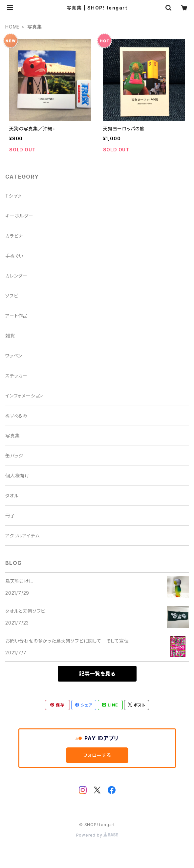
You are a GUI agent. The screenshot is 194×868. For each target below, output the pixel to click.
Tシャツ (13, 196)
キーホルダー (19, 216)
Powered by (97, 835)
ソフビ (12, 296)
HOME (12, 27)
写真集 (12, 436)
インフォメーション (24, 396)
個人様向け (17, 476)
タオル (12, 496)
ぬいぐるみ (16, 416)
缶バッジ (14, 456)
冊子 (10, 516)
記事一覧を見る (97, 674)
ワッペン (14, 356)
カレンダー (16, 276)
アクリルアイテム (22, 536)
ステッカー (16, 376)
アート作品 (17, 316)
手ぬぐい (14, 256)
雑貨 (10, 336)
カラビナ (14, 236)
